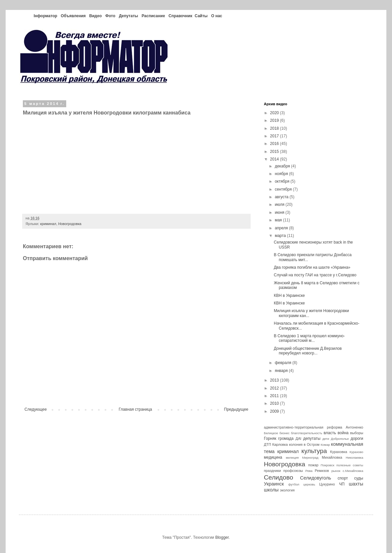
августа (282, 197)
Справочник (180, 16)
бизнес (285, 433)
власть (330, 433)
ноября (282, 174)
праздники (272, 471)
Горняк (270, 438)
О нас (217, 16)
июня (280, 212)
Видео (96, 16)
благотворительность (307, 433)
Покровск (328, 465)
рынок (336, 471)
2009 (275, 411)
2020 (275, 113)
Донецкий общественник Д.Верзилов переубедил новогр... (308, 351)
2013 (275, 380)
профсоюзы (293, 471)
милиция (292, 458)
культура (314, 451)
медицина (273, 457)
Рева (309, 471)
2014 (275, 159)
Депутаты (128, 16)
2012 (275, 388)
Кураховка (339, 452)
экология (287, 490)
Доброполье (340, 439)
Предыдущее (236, 409)
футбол (294, 484)
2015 (275, 152)
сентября (284, 189)
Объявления (73, 16)
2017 (275, 136)
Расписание (153, 16)
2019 (275, 120)
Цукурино (327, 484)
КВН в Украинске (289, 296)
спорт (343, 478)
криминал (48, 224)
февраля (284, 363)
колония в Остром (304, 444)
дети (326, 439)
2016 (275, 144)
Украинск (274, 484)
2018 (275, 128)
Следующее (36, 409)
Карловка (280, 444)
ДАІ (299, 438)
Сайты (201, 16)
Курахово (356, 452)
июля (280, 205)
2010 (275, 403)
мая (279, 220)
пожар (313, 465)
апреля (282, 228)
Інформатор (46, 16)
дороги (357, 438)
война (343, 433)
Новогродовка (70, 224)
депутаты (312, 438)
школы (271, 490)
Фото (110, 16)
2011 (275, 396)
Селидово (278, 477)
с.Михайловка (353, 471)
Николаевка (354, 458)
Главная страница (136, 409)
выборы (357, 433)
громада (286, 438)
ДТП (268, 444)
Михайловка (332, 457)
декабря (283, 166)
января (282, 371)
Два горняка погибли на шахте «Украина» (312, 267)
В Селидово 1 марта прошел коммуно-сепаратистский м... (309, 338)
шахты (356, 484)
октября (283, 181)
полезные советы (350, 465)
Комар (325, 445)
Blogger (222, 537)
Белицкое (271, 433)
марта (281, 236)
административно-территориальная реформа (303, 427)
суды (359, 478)
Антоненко (354, 427)
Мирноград (310, 458)
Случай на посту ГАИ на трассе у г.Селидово (315, 275)
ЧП (342, 484)
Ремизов (322, 471)
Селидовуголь (316, 478)
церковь (309, 484)
